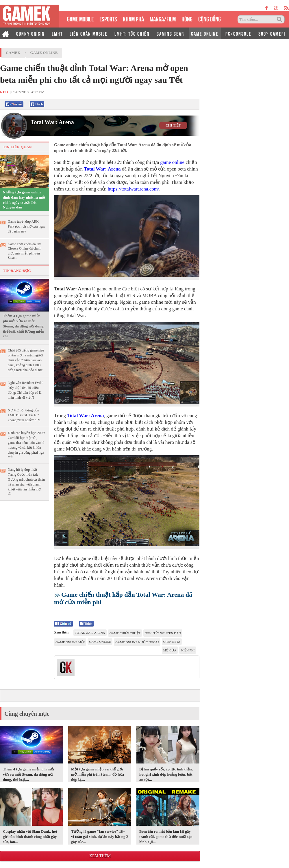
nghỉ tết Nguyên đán (163, 633)
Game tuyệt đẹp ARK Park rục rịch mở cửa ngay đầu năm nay (27, 226)
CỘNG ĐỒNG (210, 18)
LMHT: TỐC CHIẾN (132, 33)
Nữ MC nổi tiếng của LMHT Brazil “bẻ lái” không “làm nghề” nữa (24, 415)
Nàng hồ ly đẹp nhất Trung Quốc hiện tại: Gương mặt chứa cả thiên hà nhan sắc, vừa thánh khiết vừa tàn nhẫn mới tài (26, 482)
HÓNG (187, 18)
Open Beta (172, 642)
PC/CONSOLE (238, 33)
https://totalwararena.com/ (134, 189)
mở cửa (170, 650)
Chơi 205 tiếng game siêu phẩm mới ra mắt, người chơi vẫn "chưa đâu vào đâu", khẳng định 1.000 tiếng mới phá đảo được (26, 360)
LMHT (57, 33)
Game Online (44, 53)
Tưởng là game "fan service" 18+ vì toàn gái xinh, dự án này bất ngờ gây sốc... (99, 837)
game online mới (70, 642)
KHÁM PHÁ (133, 18)
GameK (13, 53)
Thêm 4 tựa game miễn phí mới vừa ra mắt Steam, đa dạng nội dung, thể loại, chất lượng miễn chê (24, 326)
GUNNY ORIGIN (30, 33)
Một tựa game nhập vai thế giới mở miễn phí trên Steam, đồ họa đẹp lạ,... (98, 774)
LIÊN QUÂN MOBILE (89, 33)
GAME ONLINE (205, 33)
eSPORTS (108, 18)
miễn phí (188, 650)
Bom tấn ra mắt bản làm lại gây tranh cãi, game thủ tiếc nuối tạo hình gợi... (166, 837)
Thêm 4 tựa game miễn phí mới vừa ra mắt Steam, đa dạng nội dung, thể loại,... (28, 774)
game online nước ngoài (137, 642)
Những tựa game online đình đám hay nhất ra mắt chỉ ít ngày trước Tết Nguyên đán (24, 200)
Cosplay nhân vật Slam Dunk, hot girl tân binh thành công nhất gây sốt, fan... (30, 837)
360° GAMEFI (272, 33)
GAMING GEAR (170, 33)
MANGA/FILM (163, 18)
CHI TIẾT (173, 125)
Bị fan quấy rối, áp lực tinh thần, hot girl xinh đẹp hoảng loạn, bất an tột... (166, 774)
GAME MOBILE (80, 18)
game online (173, 162)
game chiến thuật (125, 633)
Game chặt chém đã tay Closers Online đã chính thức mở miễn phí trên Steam (25, 251)
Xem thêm (100, 856)
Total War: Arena (52, 122)
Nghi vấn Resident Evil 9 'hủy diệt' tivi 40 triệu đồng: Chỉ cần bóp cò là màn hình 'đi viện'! (26, 390)
